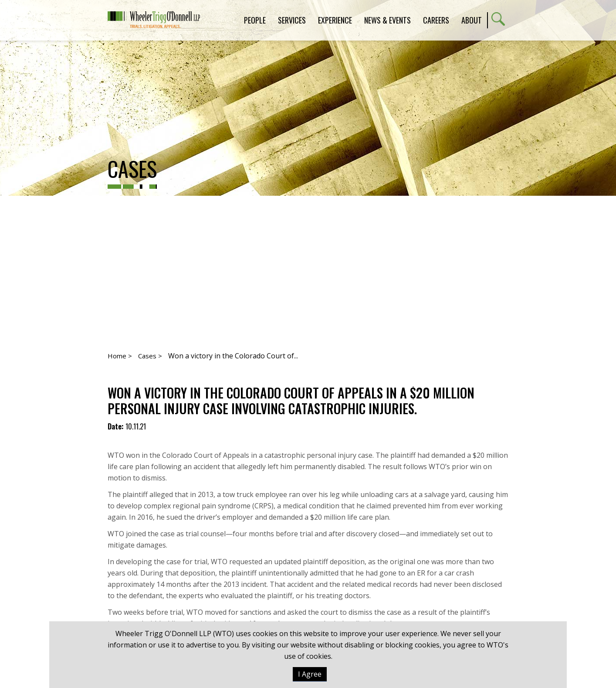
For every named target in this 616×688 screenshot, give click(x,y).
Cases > (150, 356)
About (472, 20)
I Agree (310, 674)
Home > (120, 356)
